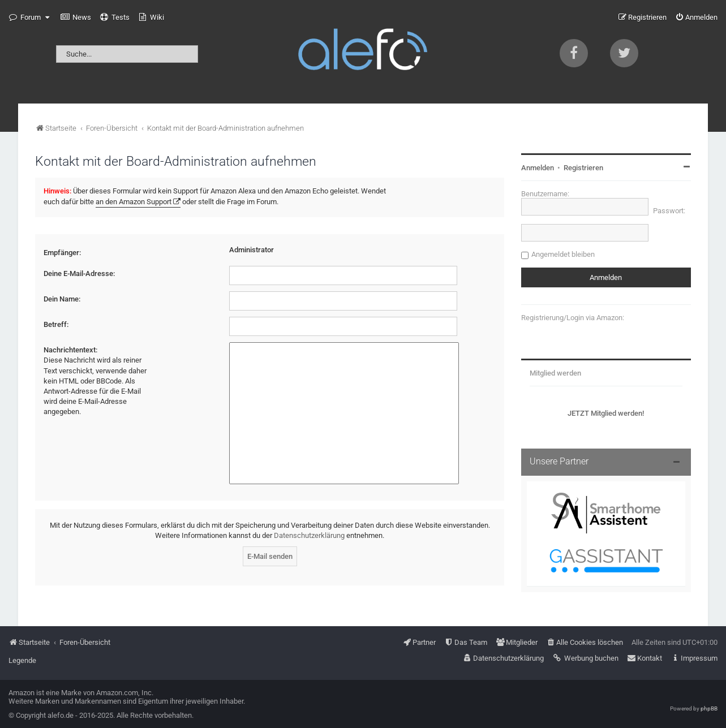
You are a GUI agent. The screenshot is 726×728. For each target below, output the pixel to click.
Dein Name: (62, 299)
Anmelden (538, 168)
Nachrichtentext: (70, 350)
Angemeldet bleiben (563, 254)
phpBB (709, 708)
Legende (22, 660)
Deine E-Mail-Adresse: (79, 273)
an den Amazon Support (134, 202)
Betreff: (56, 324)
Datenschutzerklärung (309, 535)
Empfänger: (62, 253)
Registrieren (583, 168)
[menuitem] (76, 18)
